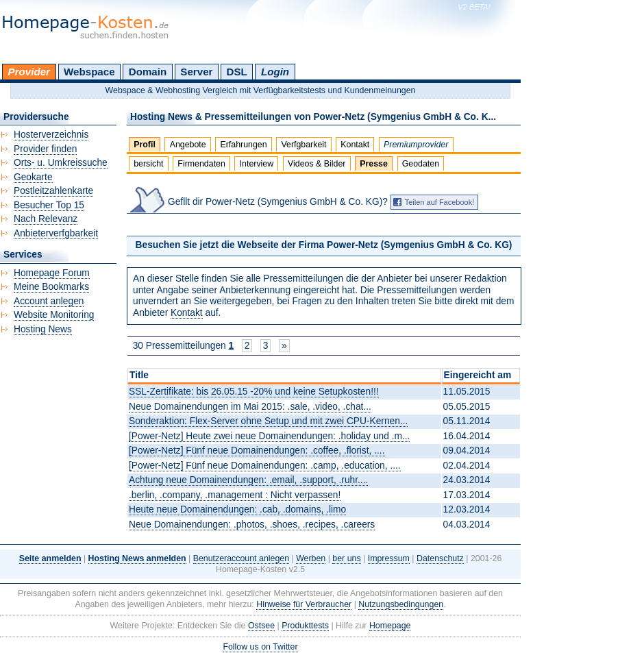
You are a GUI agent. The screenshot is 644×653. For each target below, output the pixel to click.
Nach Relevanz (46, 219)
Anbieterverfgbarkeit (56, 233)
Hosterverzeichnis (51, 135)
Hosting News (43, 329)
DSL (237, 72)
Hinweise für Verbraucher (304, 604)
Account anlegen (49, 301)
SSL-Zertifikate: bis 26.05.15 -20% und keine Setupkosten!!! (254, 392)
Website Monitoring (54, 315)
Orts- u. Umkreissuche (61, 163)
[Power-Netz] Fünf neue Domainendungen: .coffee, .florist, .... (257, 451)
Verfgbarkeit (304, 145)
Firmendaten (201, 164)
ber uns (346, 558)
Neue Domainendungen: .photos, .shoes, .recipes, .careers (252, 525)
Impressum (389, 558)
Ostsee (261, 626)
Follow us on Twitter (260, 647)
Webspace (89, 72)
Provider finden (45, 149)
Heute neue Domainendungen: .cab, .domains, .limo (237, 509)
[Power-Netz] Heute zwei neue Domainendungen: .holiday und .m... (269, 436)
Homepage (390, 626)
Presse (374, 164)
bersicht (148, 164)
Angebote (188, 145)
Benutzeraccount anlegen (241, 558)
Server (196, 72)
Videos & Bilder (317, 164)
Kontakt (355, 145)
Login (275, 72)
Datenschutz (440, 558)
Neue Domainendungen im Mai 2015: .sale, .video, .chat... (250, 407)
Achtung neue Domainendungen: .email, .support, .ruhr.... (248, 480)
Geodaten (421, 164)
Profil (145, 145)
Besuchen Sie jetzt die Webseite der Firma (324, 245)
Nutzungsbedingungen (401, 604)
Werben (311, 558)
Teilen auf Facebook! (440, 202)
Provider (29, 72)
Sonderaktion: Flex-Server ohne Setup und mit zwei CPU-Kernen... (268, 421)
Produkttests (305, 626)
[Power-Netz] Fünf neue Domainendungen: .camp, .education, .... (265, 466)
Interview (257, 164)
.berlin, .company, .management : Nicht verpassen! (235, 495)
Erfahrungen (243, 145)
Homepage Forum (52, 273)
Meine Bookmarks (51, 287)
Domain (148, 72)
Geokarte (33, 177)
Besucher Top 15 (49, 205)
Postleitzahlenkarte (53, 191)
